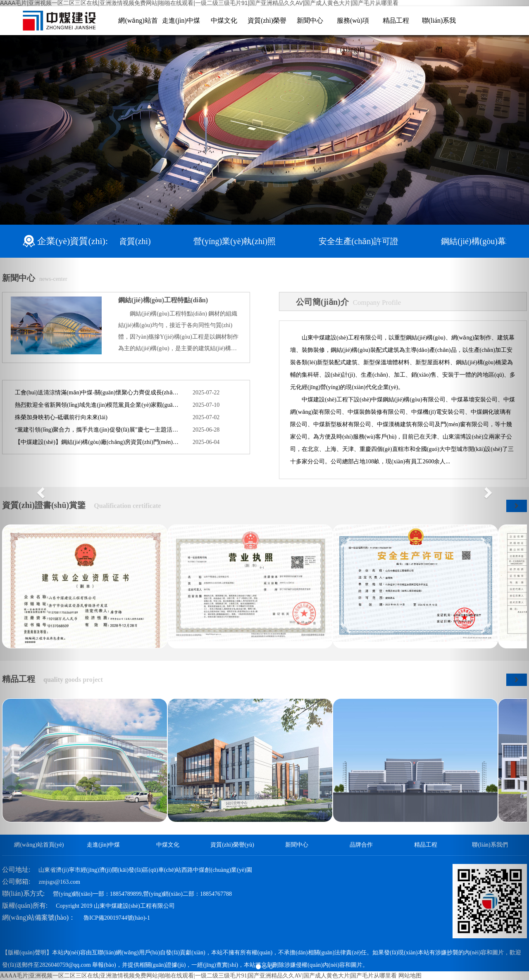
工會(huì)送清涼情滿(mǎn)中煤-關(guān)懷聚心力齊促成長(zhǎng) (98, 393)
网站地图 (410, 976)
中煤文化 (224, 20)
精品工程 (396, 20)
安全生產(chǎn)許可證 (367, 241)
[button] (40, 490)
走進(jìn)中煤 (181, 20)
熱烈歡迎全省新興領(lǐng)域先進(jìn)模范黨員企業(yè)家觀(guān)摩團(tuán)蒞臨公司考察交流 (98, 405)
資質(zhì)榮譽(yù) (232, 845)
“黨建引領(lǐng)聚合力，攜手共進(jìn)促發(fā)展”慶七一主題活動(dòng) (98, 430)
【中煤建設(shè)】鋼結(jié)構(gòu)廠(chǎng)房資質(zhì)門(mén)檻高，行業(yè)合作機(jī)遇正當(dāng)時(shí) (98, 442)
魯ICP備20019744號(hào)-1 (117, 918)
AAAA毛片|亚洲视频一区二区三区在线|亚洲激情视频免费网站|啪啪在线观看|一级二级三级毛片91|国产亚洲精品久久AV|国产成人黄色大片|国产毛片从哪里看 (198, 976)
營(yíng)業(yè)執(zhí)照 (244, 241)
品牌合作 (361, 845)
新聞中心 (310, 20)
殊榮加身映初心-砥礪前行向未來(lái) (61, 417)
